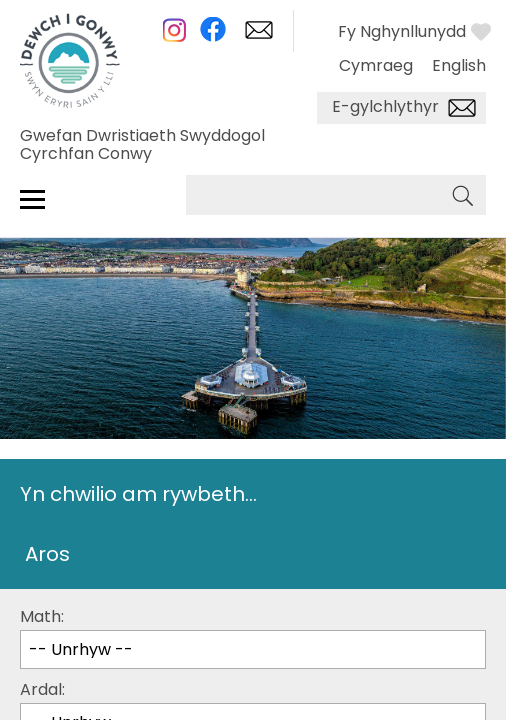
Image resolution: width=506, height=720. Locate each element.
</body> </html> (253, 360)
